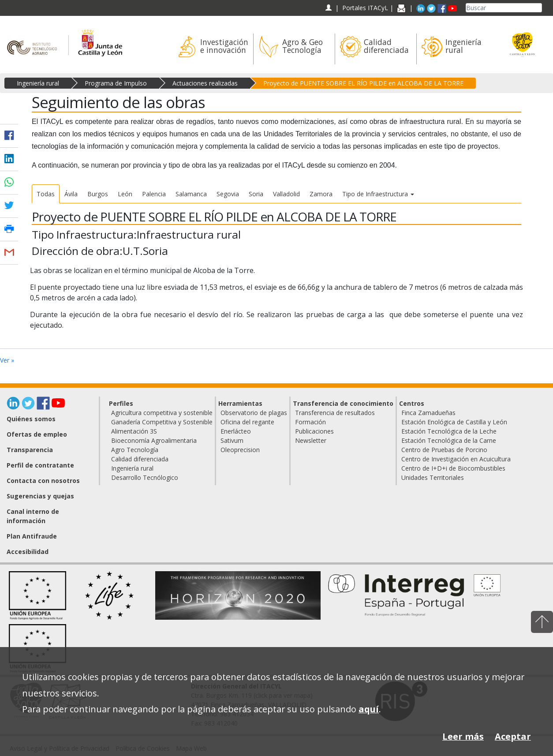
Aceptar (513, 736)
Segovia (228, 194)
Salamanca (191, 194)
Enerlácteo (236, 431)
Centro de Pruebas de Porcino (444, 450)
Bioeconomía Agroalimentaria (154, 440)
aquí (369, 709)
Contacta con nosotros (43, 481)
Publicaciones (314, 431)
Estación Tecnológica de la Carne (449, 440)
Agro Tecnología (135, 450)
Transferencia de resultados (335, 413)
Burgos (98, 194)
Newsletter (311, 440)
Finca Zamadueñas (428, 413)
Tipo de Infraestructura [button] (378, 194)
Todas (46, 194)
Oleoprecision (240, 450)
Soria (256, 194)
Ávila (71, 194)
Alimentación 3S (134, 431)
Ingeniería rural (38, 83)
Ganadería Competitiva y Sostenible (162, 422)
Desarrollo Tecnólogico (145, 477)
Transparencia (30, 450)
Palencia (154, 194)
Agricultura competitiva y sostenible (162, 413)
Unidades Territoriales (433, 477)
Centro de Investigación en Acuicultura (456, 459)
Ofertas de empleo (37, 434)
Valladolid (286, 194)
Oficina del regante (247, 422)
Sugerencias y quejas (40, 496)
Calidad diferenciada (140, 459)
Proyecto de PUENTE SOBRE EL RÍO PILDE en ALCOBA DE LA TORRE (363, 83)
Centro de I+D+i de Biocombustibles (453, 468)
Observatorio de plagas (254, 413)
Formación (310, 422)
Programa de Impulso (116, 83)
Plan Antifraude (32, 536)
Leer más (463, 736)
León (125, 194)
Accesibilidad (28, 552)
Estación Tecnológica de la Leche (449, 431)
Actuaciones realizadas (205, 83)
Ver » (7, 360)
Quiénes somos (31, 419)
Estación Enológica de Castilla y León (454, 422)
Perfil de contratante (40, 465)
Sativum (232, 440)
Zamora (321, 194)
